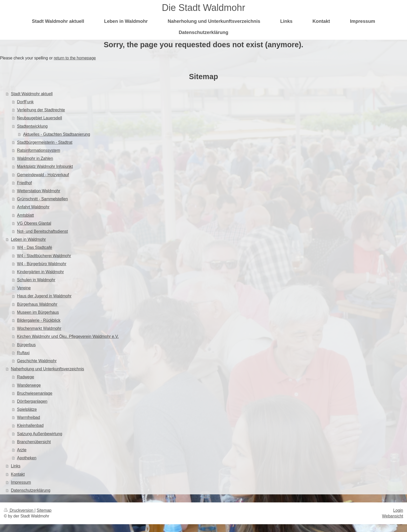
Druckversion (19, 510)
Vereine (24, 288)
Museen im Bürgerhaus (38, 312)
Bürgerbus (26, 345)
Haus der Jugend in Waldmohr (44, 296)
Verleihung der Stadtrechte (41, 110)
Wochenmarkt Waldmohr (39, 328)
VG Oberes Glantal (34, 223)
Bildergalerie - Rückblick (39, 320)
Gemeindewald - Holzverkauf (43, 175)
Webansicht (393, 516)
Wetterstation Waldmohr (39, 191)
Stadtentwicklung (32, 126)
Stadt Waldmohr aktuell (32, 94)
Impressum (21, 482)
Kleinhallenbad (30, 425)
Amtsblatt (26, 215)
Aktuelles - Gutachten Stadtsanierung (57, 134)
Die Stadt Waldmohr (204, 8)
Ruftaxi (23, 353)
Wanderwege (29, 385)
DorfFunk (25, 102)
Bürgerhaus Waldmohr (37, 304)
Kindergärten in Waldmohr (41, 272)
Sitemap (44, 510)
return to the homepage (75, 58)
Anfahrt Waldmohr (33, 207)
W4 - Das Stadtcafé (35, 247)
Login (398, 510)
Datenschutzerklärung (31, 490)
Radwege (26, 377)
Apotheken (27, 458)
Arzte (22, 450)
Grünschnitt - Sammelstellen (43, 199)
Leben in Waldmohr (28, 239)
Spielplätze (27, 409)
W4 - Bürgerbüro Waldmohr (42, 264)
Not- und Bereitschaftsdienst (43, 231)
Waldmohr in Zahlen (35, 158)
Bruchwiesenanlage (35, 393)
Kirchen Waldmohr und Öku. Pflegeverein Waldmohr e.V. (68, 336)
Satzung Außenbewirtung (40, 434)
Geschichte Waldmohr (37, 361)
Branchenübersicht (34, 442)
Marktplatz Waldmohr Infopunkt (45, 166)
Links (16, 466)
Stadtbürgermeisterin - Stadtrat (45, 142)
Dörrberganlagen (32, 401)
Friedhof (25, 183)
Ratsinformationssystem (39, 150)
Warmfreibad (29, 417)
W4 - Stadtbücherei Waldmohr (44, 256)
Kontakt (18, 474)
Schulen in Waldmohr (36, 280)
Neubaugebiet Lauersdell (40, 118)
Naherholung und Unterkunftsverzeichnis (48, 369)
